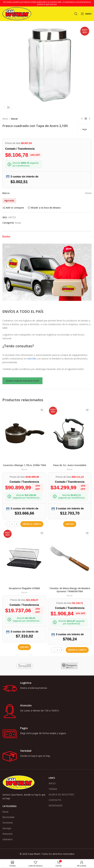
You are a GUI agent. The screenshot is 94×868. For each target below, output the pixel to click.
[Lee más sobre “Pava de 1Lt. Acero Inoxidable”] (70, 524)
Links (52, 778)
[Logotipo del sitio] (17, 14)
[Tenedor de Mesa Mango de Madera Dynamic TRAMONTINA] (70, 557)
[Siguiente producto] (90, 119)
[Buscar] (76, 14)
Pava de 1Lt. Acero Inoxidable (70, 465)
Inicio (5, 119)
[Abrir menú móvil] (86, 14)
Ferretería (8, 823)
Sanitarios (8, 839)
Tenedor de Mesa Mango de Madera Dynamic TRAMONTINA (70, 590)
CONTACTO (55, 800)
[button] (32, 524)
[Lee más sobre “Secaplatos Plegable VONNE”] (24, 647)
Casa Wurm (34, 854)
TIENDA (53, 789)
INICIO (52, 783)
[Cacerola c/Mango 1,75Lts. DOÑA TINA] (24, 434)
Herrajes (7, 828)
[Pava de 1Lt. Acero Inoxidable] (70, 434)
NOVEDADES (55, 805)
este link (32, 359)
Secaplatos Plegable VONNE (24, 588)
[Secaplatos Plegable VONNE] (24, 557)
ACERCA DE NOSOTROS (61, 794)
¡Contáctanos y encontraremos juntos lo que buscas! (64, 3)
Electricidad (8, 817)
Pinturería (7, 834)
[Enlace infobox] (47, 688)
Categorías (9, 806)
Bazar (15, 119)
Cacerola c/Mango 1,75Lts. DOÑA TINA (24, 465)
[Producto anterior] (82, 119)
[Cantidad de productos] (12, 524)
